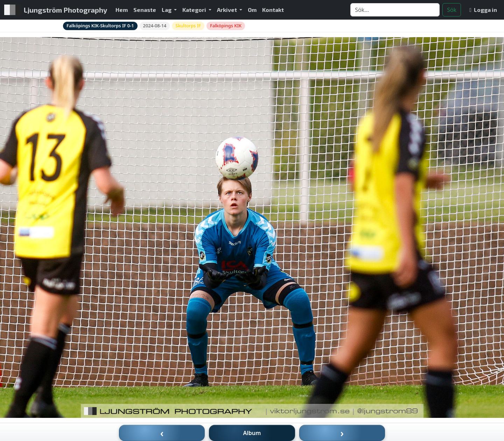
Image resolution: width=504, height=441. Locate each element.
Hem (122, 10)
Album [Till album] (252, 433)
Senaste (145, 10)
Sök (452, 10)
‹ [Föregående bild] (162, 433)
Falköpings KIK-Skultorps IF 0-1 (100, 26)
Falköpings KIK (226, 26)
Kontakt (273, 10)
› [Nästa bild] (342, 433)
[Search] (395, 10)
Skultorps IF (188, 26)
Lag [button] (167, 10)
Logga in (483, 10)
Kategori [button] (195, 10)
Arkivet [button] (227, 10)
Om (252, 10)
